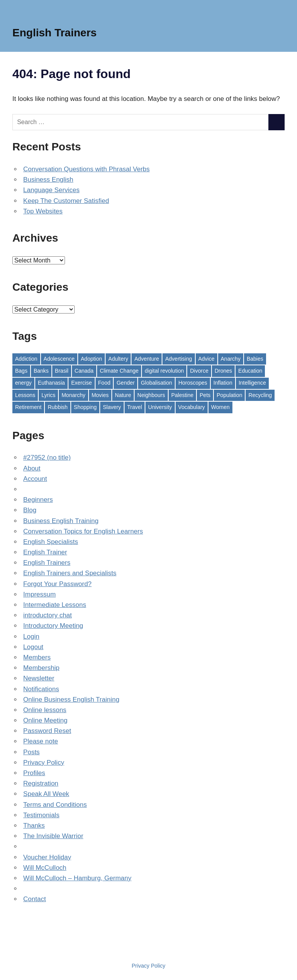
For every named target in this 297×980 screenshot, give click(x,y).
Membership (41, 668)
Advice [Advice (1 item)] (207, 359)
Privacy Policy (44, 763)
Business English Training (61, 521)
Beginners (38, 500)
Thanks (34, 826)
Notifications (41, 689)
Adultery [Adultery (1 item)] (118, 359)
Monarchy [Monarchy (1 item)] (73, 395)
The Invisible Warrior (53, 836)
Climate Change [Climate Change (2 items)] (119, 371)
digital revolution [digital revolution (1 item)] (164, 371)
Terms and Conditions (55, 805)
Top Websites (43, 211)
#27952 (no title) (47, 458)
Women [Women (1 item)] (220, 407)
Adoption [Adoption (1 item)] (91, 359)
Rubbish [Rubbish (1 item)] (57, 407)
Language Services (51, 190)
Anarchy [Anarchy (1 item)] (231, 359)
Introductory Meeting (53, 626)
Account (35, 479)
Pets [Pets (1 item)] (205, 395)
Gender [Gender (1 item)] (125, 383)
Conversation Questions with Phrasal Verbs (86, 169)
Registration (41, 783)
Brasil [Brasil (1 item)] (62, 371)
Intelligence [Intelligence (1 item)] (252, 383)
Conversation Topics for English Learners (83, 531)
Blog (30, 510)
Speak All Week (46, 794)
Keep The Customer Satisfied (66, 201)
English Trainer (45, 552)
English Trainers (55, 33)
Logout (33, 647)
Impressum (39, 594)
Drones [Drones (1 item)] (223, 371)
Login (31, 637)
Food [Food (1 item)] (104, 383)
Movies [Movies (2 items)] (100, 395)
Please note (41, 741)
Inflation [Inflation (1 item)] (223, 383)
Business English (48, 180)
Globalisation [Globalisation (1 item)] (156, 383)
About (32, 468)
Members (37, 657)
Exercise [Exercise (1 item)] (82, 383)
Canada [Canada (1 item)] (84, 371)
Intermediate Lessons (55, 605)
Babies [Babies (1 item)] (255, 359)
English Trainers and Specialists (70, 573)
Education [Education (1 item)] (250, 371)
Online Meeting (45, 720)
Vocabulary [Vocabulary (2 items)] (192, 407)
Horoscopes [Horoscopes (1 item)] (193, 383)
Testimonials (41, 815)
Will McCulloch (45, 868)
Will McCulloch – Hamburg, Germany (77, 878)
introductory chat (48, 615)
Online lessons (45, 710)
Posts (32, 752)
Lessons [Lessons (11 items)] (25, 395)
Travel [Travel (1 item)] (135, 407)
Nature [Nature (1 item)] (123, 395)
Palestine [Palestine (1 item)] (183, 395)
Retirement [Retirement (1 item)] (28, 407)
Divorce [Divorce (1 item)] (199, 371)
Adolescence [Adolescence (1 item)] (59, 359)
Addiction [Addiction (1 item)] (26, 359)
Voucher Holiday (47, 857)
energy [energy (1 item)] (23, 383)
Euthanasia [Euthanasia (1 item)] (51, 383)
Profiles (34, 773)
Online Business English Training (71, 700)
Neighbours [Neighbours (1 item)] (151, 395)
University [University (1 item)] (160, 407)
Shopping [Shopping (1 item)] (85, 407)
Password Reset (47, 731)
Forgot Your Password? (57, 584)
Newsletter (39, 678)
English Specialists (51, 542)
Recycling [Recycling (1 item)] (260, 395)
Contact (35, 899)
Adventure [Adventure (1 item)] (147, 359)
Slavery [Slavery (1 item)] (112, 407)
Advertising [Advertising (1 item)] (178, 359)
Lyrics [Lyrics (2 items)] (48, 395)
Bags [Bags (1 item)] (21, 371)
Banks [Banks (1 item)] (41, 371)
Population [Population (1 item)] (229, 395)
